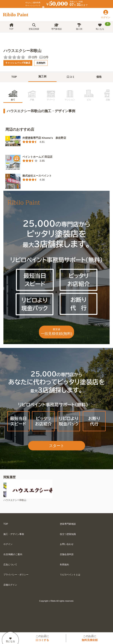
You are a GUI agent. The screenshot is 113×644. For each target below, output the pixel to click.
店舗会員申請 (67, 554)
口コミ (71, 77)
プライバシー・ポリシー (16, 575)
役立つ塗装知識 (68, 534)
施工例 (79, 27)
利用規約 (64, 565)
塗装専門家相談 (68, 524)
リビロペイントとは (70, 575)
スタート (57, 446)
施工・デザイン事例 (14, 534)
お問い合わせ (67, 544)
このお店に (42, 638)
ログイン (8, 544)
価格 (99, 77)
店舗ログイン (10, 585)
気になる (103, 26)
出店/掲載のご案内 (13, 554)
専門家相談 (56, 27)
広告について (10, 565)
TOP (11, 27)
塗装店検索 (34, 27)
